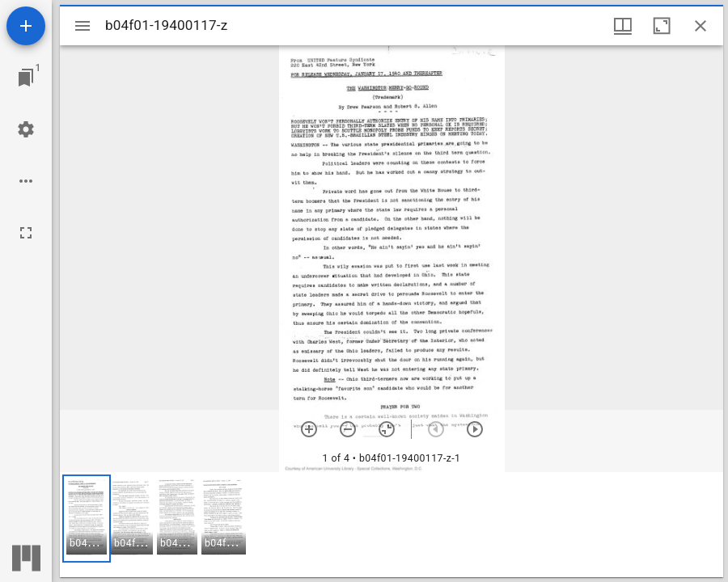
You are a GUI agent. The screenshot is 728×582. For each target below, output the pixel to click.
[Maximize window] (662, 26)
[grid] (392, 525)
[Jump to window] (26, 78)
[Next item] (475, 429)
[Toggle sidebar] (83, 26)
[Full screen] (26, 233)
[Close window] (700, 26)
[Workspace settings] (26, 129)
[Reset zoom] (387, 429)
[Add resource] (26, 26)
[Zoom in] (309, 429)
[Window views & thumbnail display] (623, 26)
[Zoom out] (348, 429)
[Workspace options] (26, 181)
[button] (87, 519)
